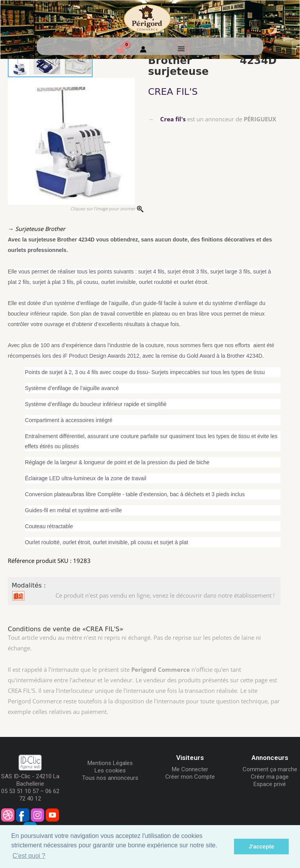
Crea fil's (173, 119)
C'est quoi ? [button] (29, 856)
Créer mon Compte (190, 777)
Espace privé (270, 784)
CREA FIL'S (173, 92)
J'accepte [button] (262, 847)
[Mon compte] (143, 50)
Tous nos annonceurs (110, 778)
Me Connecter (190, 769)
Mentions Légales (110, 763)
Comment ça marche (270, 769)
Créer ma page (270, 777)
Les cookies (110, 770)
